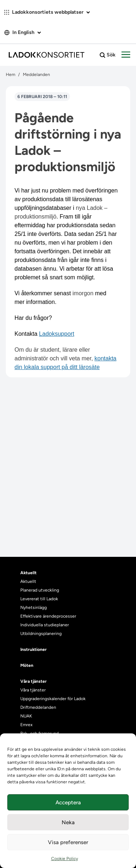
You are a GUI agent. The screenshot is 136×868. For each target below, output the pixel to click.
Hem (11, 75)
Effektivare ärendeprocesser (48, 616)
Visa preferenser (68, 842)
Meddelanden (36, 75)
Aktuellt (28, 581)
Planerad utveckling (40, 590)
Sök (108, 55)
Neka (68, 822)
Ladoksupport (57, 334)
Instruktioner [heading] (34, 649)
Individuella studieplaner (45, 625)
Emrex (26, 725)
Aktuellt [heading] (28, 573)
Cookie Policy (65, 859)
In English (23, 32)
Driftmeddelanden (38, 707)
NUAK (26, 716)
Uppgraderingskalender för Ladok (53, 699)
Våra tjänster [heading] (34, 681)
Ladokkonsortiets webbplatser (47, 12)
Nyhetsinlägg (34, 607)
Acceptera (68, 803)
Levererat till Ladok (39, 599)
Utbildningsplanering (41, 634)
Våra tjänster (33, 690)
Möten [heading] (27, 665)
